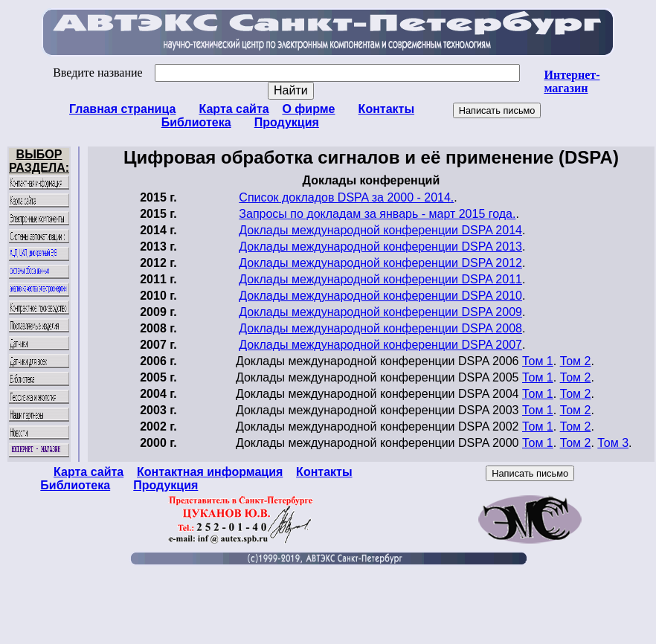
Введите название (286, 73)
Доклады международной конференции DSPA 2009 (380, 312)
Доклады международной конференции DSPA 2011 (380, 279)
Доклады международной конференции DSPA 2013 (380, 247)
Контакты (386, 109)
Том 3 (613, 443)
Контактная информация (210, 472)
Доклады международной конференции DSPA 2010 (380, 296)
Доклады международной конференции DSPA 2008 (380, 328)
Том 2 (576, 361)
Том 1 (538, 361)
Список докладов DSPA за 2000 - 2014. (346, 197)
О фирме (308, 109)
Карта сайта (234, 109)
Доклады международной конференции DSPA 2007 (380, 345)
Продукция (287, 122)
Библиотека (196, 122)
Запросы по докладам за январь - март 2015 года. (377, 214)
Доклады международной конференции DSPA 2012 (380, 263)
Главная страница (122, 109)
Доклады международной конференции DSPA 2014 (380, 230)
